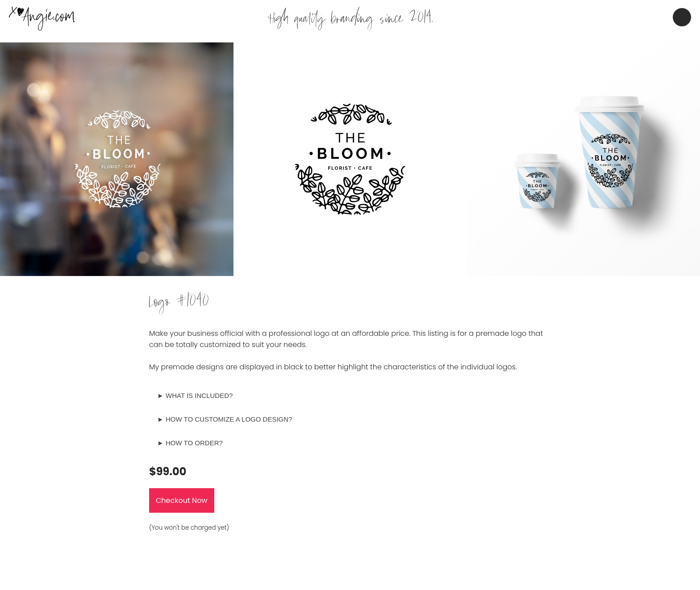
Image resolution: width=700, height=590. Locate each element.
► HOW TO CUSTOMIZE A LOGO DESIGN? (225, 419)
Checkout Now (182, 500)
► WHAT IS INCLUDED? (195, 395)
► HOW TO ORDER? (190, 443)
